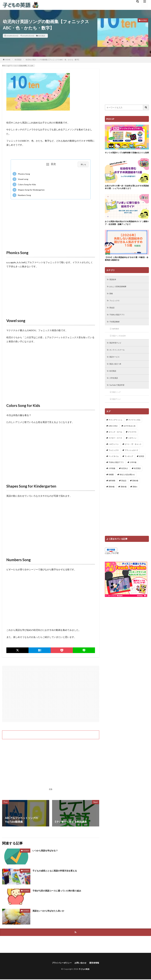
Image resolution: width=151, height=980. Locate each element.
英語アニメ (117, 410)
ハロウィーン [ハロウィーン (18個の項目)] (114, 455)
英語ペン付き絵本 (120, 344)
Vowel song (20, 179)
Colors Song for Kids (24, 184)
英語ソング (117, 402)
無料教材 (116, 337)
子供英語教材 (116, 329)
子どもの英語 (84, 970)
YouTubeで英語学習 (119, 395)
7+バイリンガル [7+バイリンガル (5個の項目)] (134, 430)
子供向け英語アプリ (119, 322)
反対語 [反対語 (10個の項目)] (142, 467)
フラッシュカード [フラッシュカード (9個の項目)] (131, 461)
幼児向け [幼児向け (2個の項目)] (125, 479)
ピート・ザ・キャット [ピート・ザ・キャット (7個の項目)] (133, 455)
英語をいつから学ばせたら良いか (52, 911)
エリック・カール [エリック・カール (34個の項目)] (115, 443)
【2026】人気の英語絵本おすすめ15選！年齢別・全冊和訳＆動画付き (127, 264)
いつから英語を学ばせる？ (48, 850)
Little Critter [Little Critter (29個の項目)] (113, 437)
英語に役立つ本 (117, 373)
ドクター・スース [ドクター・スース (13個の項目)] (115, 449)
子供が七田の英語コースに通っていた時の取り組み (62, 890)
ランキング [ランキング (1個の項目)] (129, 467)
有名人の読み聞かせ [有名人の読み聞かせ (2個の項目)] (127, 485)
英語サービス (116, 366)
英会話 (113, 315)
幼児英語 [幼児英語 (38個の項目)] (137, 479)
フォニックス (116, 307)
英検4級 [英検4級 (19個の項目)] (112, 497)
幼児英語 (42, 36)
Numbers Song (22, 195)
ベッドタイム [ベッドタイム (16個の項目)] (114, 467)
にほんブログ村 (112, 564)
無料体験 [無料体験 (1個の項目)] (112, 491)
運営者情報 (96, 963)
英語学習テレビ (117, 351)
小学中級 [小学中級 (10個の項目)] (133, 473)
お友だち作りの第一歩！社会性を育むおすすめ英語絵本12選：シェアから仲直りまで (126, 191)
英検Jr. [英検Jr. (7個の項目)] (135, 497)
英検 (112, 300)
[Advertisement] (51, 222)
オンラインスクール (119, 359)
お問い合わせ (81, 963)
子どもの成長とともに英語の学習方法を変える (59, 871)
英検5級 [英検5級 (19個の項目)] (124, 497)
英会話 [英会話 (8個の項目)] (124, 491)
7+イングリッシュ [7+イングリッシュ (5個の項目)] (115, 430)
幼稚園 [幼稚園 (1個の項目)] (111, 485)
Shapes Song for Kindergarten (29, 190)
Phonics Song (21, 174)
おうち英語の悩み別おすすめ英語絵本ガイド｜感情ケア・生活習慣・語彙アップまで (126, 227)
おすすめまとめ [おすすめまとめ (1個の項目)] (130, 437)
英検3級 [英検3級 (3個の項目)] (135, 491)
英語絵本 (114, 285)
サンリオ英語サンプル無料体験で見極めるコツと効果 (126, 154)
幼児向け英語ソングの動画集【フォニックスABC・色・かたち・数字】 (53, 60)
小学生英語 (115, 388)
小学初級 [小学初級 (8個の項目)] (112, 479)
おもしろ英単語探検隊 (120, 293)
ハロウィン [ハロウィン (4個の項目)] (132, 449)
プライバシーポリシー (60, 963)
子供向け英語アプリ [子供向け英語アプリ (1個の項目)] (116, 473)
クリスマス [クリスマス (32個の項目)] (132, 443)
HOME (8, 60)
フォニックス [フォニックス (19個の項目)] (114, 461)
